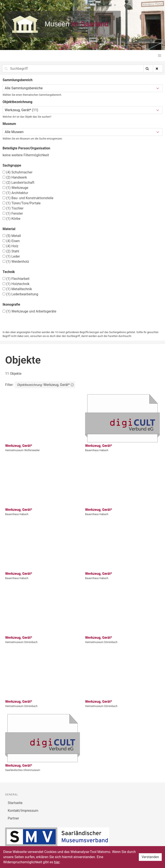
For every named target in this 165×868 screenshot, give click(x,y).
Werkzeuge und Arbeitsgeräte (29, 311)
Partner (13, 818)
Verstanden (150, 857)
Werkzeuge (15, 188)
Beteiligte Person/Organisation (26, 148)
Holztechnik (16, 284)
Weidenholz (16, 262)
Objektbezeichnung (18, 102)
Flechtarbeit (16, 279)
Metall (12, 236)
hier (57, 862)
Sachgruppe (12, 165)
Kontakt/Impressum (23, 811)
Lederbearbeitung (20, 294)
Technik (9, 272)
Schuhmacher (18, 172)
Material (9, 229)
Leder (11, 256)
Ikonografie (11, 304)
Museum (9, 124)
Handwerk (15, 177)
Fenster (13, 213)
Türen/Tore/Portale (22, 203)
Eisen (11, 241)
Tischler (13, 208)
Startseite (15, 803)
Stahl (11, 251)
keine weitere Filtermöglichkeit (26, 155)
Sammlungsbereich (18, 80)
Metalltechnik (17, 289)
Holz (10, 246)
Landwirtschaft (18, 183)
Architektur (15, 193)
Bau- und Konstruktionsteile (28, 198)
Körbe (11, 219)
